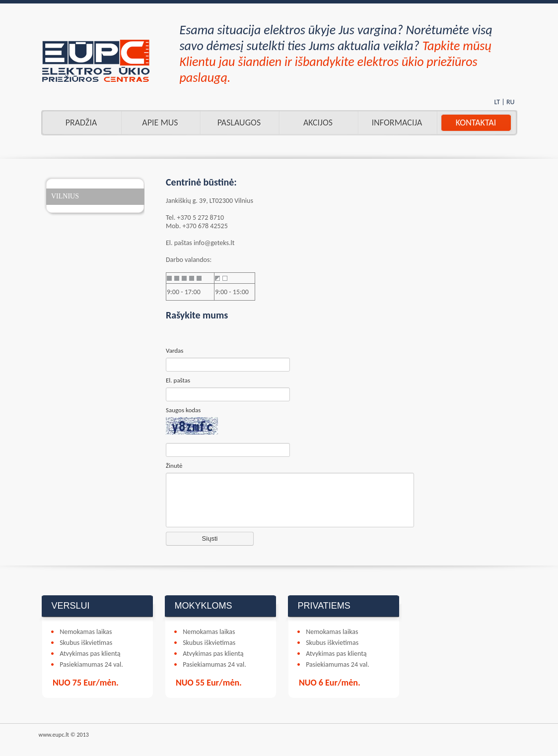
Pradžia (81, 123)
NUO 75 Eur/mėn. (86, 683)
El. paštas (178, 380)
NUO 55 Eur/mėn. (209, 683)
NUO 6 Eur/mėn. (330, 683)
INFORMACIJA (397, 123)
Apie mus (160, 123)
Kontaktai (476, 123)
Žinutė (174, 466)
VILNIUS (65, 196)
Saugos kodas (183, 410)
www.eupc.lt (54, 735)
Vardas (174, 350)
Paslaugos (239, 123)
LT (497, 102)
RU (511, 102)
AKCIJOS (318, 123)
